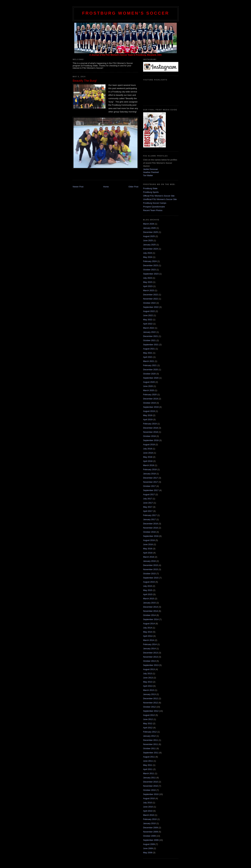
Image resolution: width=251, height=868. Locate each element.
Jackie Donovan (151, 169)
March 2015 (149, 599)
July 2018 (148, 449)
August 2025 (149, 236)
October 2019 (149, 403)
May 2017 (148, 507)
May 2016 (148, 549)
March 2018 (149, 465)
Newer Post (78, 187)
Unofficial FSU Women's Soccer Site (160, 199)
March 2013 (149, 690)
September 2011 (151, 753)
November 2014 (151, 611)
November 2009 (151, 832)
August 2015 (149, 582)
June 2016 (148, 544)
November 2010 (151, 786)
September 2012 (151, 711)
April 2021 (148, 357)
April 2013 (148, 686)
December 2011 (151, 740)
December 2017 (151, 478)
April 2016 (148, 553)
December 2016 (151, 524)
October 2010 (149, 790)
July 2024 (148, 253)
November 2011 (151, 744)
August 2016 (149, 540)
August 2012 (149, 715)
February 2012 (150, 732)
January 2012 (149, 736)
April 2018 (148, 461)
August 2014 (149, 624)
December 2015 (151, 565)
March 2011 (149, 773)
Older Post (133, 187)
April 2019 (148, 420)
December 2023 (151, 265)
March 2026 (149, 224)
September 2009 (151, 840)
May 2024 (148, 257)
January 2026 (149, 228)
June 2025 (148, 240)
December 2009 (151, 828)
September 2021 (151, 345)
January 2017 (149, 519)
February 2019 (150, 424)
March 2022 (149, 328)
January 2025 (149, 245)
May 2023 (148, 282)
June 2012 (148, 719)
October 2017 (149, 486)
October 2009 (149, 836)
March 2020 (149, 390)
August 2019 (149, 411)
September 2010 (151, 794)
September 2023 (151, 274)
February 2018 (150, 469)
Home (106, 187)
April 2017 (148, 511)
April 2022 (148, 324)
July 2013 (148, 674)
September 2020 (151, 378)
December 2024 (151, 249)
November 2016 (151, 528)
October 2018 (149, 436)
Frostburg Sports (151, 192)
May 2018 (148, 457)
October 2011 (149, 748)
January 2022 (149, 332)
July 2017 (148, 499)
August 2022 (149, 311)
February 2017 (150, 515)
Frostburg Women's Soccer (126, 13)
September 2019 (151, 407)
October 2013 (149, 661)
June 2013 (148, 678)
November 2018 (151, 432)
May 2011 (148, 765)
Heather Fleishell (151, 172)
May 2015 (148, 590)
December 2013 (151, 653)
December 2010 (151, 782)
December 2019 (151, 399)
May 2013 (148, 682)
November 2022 (151, 299)
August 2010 (149, 798)
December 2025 (151, 232)
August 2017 (149, 494)
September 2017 (151, 490)
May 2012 (148, 723)
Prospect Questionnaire (154, 207)
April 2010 (148, 811)
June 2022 (148, 315)
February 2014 (150, 644)
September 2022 (151, 307)
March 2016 (149, 557)
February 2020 (150, 395)
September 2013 (151, 665)
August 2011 (149, 757)
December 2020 (151, 370)
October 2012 (149, 707)
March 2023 (149, 290)
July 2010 (148, 803)
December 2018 (151, 428)
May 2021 (148, 353)
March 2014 (149, 640)
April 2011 (148, 769)
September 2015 (151, 578)
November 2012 (151, 703)
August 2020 (149, 382)
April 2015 (148, 594)
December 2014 (151, 607)
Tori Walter (148, 175)
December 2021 (151, 336)
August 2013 (149, 669)
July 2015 (148, 586)
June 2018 (148, 453)
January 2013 (149, 694)
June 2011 (148, 761)
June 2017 (148, 503)
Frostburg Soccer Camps (155, 203)
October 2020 (149, 374)
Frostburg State (150, 188)
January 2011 (149, 778)
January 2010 (149, 823)
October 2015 (149, 574)
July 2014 (148, 628)
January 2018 (149, 474)
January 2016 (149, 561)
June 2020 (148, 386)
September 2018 (151, 440)
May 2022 (148, 320)
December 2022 (151, 295)
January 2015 (149, 603)
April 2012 (148, 728)
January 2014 (149, 649)
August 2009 (149, 844)
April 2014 (148, 636)
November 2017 (151, 482)
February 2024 (150, 261)
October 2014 (149, 615)
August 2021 (149, 349)
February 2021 (150, 365)
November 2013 (151, 657)
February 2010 (150, 819)
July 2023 (148, 278)
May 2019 (148, 415)
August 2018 (149, 444)
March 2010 (149, 815)
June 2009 (148, 848)
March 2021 (149, 361)
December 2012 (151, 698)
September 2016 (151, 536)
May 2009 (148, 853)
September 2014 (151, 619)
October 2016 (149, 532)
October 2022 (149, 303)
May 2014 (148, 632)
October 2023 (149, 270)
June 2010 (148, 807)
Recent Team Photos (153, 210)
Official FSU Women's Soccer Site (159, 196)
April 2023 (148, 286)
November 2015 (151, 569)
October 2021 (149, 340)
